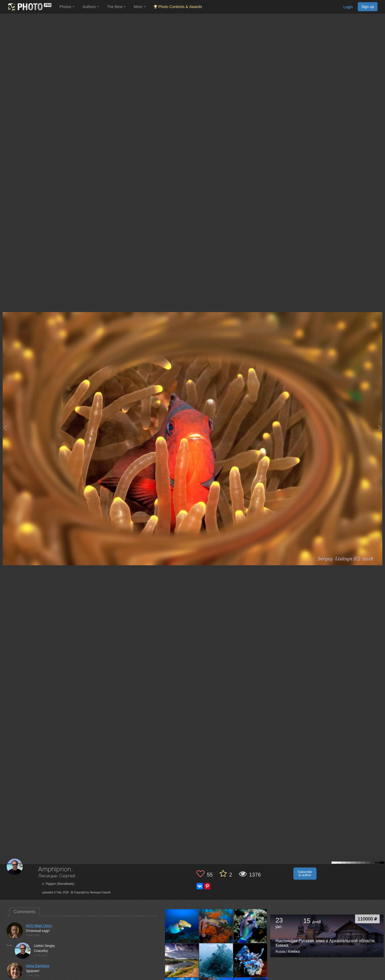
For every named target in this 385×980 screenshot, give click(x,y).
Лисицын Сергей (57, 876)
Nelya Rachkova (38, 966)
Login (348, 7)
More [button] (140, 7)
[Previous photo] (5, 428)
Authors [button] (91, 7)
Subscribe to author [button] (305, 874)
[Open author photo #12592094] (182, 960)
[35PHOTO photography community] (29, 7)
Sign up (368, 7)
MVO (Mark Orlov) (39, 926)
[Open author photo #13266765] (182, 926)
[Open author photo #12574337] (216, 960)
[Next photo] (380, 428)
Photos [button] (67, 7)
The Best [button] (116, 7)
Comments (25, 912)
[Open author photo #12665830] (250, 926)
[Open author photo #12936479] (216, 926)
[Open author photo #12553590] (250, 960)
